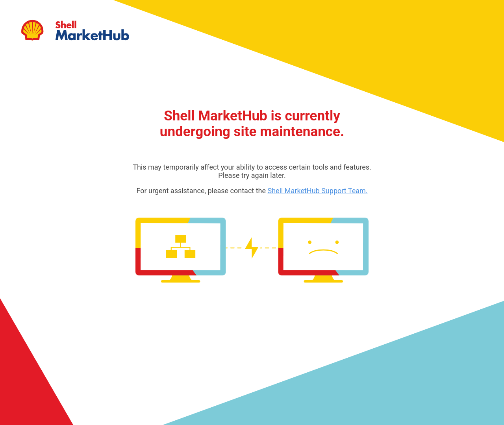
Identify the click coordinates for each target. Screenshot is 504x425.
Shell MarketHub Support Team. (317, 191)
